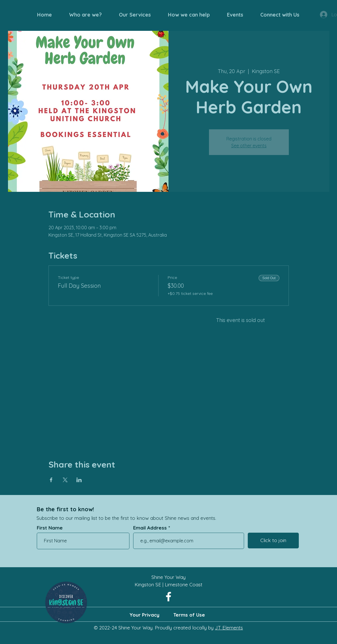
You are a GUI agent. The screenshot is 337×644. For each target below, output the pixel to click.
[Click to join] (273, 541)
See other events (249, 146)
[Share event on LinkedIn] (79, 480)
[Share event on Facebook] (51, 480)
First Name (50, 528)
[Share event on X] (65, 480)
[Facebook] (168, 597)
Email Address (150, 528)
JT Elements (229, 628)
